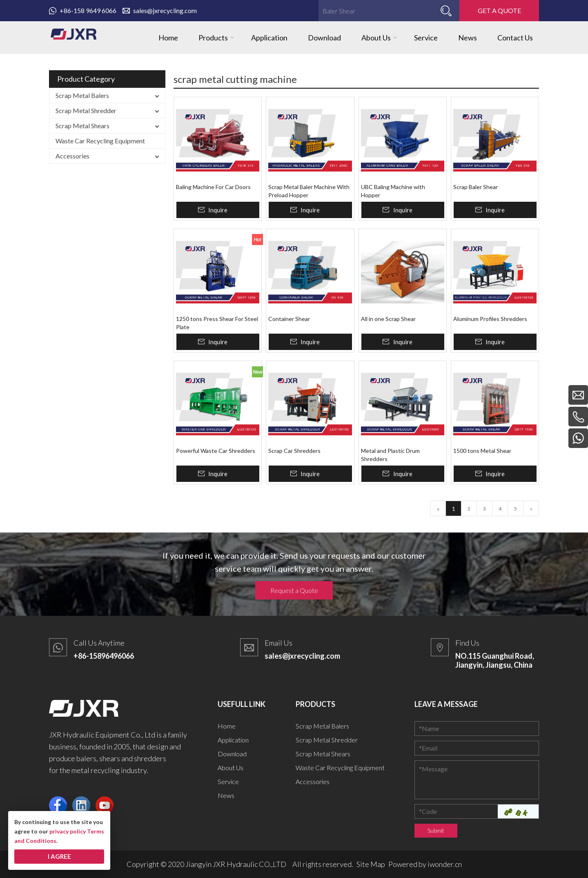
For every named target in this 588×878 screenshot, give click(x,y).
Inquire (218, 210)
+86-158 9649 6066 (83, 10)
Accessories (72, 156)
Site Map (371, 864)
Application (233, 740)
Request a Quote (294, 590)
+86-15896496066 (104, 656)
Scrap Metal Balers (82, 95)
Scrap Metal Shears (82, 126)
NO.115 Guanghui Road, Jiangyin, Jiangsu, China (495, 660)
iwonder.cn (445, 864)
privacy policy (68, 831)
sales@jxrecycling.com (160, 10)
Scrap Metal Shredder (86, 110)
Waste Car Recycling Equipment (100, 141)
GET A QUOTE (499, 10)
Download (232, 754)
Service (228, 781)
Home (227, 726)
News (226, 795)
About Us (231, 768)
